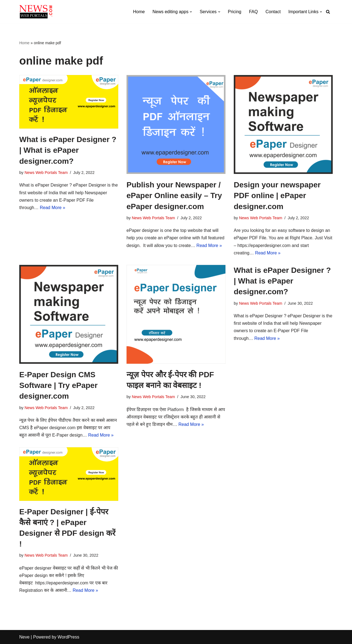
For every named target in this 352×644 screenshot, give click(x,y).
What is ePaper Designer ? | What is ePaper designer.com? (68, 150)
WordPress (68, 637)
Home (139, 12)
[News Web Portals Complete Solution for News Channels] (36, 12)
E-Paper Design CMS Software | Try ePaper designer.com (58, 385)
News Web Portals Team (46, 173)
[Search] (328, 12)
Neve (24, 637)
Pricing (235, 12)
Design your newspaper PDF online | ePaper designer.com (277, 195)
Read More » (53, 208)
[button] (191, 12)
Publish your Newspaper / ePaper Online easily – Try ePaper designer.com (174, 195)
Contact (273, 12)
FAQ (253, 12)
